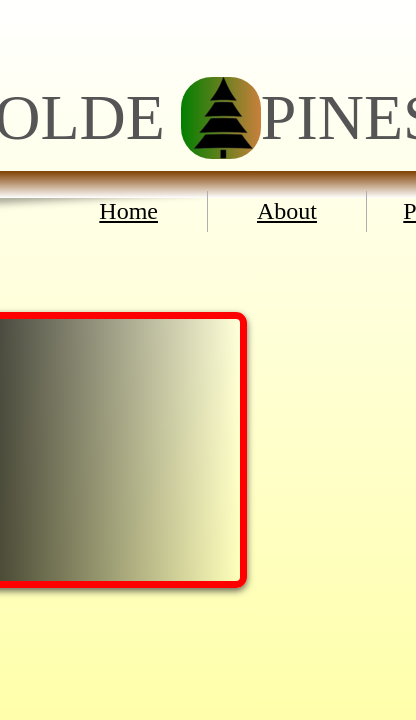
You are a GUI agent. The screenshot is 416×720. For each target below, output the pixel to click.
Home (128, 211)
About (287, 211)
